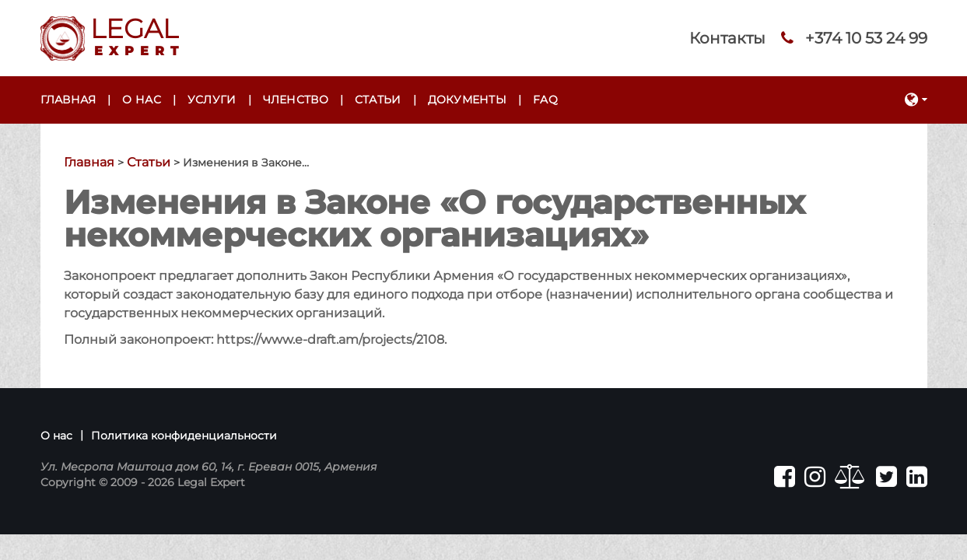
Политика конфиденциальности (184, 436)
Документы (468, 100)
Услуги (212, 100)
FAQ (545, 100)
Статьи (378, 100)
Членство (296, 100)
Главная (68, 100)
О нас (141, 100)
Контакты (727, 38)
